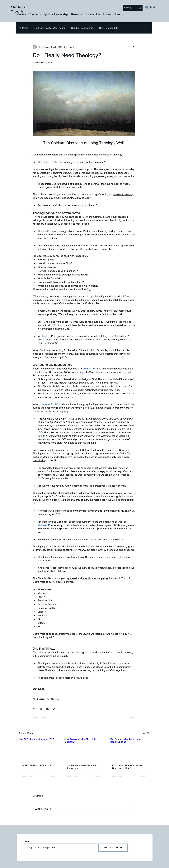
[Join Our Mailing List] (113, 848)
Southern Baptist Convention (50, 28)
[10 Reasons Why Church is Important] (84, 749)
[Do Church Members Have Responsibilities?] (129, 749)
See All (146, 733)
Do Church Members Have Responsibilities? (127, 767)
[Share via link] (54, 709)
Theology (55, 699)
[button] (146, 28)
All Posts (23, 28)
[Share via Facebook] (34, 709)
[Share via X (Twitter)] (41, 709)
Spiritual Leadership (82, 28)
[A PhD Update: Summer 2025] (39, 749)
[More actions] (134, 47)
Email (27, 842)
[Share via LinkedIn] (47, 709)
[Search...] (129, 8)
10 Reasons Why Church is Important (82, 767)
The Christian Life (108, 28)
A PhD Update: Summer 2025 (39, 765)
